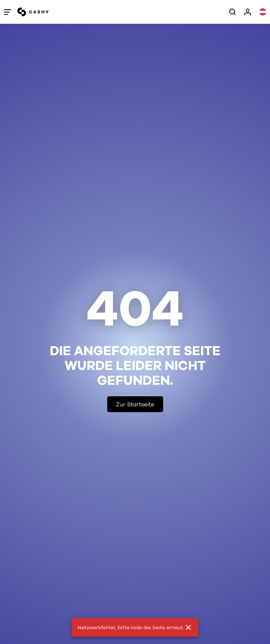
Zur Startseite (135, 404)
